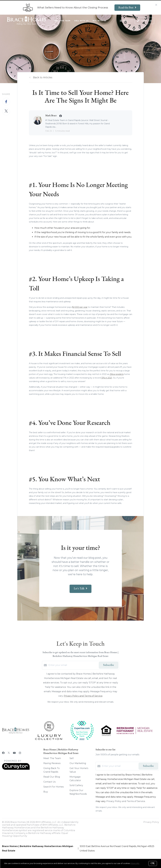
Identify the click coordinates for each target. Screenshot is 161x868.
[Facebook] (3, 753)
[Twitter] (9, 753)
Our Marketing (78, 763)
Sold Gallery (76, 785)
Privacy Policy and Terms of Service (83, 696)
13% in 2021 (107, 378)
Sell (72, 758)
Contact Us (49, 782)
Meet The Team (62, 21)
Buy (46, 792)
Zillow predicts (117, 374)
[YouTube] (14, 753)
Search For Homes (54, 787)
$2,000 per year (80, 307)
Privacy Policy (151, 822)
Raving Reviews (52, 763)
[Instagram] (20, 753)
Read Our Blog (52, 777)
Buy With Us (99, 21)
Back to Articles (43, 77)
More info (135, 863)
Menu (124, 21)
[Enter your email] (73, 665)
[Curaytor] (16, 769)
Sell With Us (81, 21)
